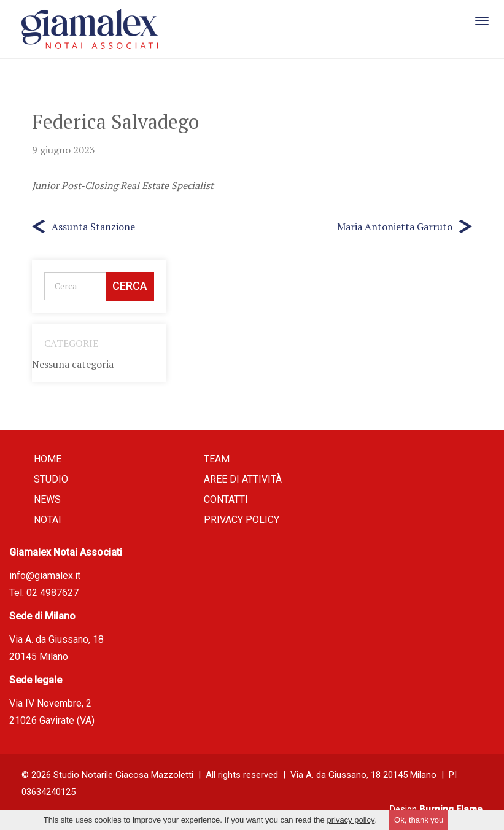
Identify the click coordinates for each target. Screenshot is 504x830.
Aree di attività (243, 479)
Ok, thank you (419, 820)
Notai (48, 520)
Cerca (130, 286)
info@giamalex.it (45, 576)
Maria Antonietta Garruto (395, 227)
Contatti (226, 499)
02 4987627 (52, 593)
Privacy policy (242, 520)
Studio (51, 479)
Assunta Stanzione (93, 227)
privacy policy (351, 820)
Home (48, 459)
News (47, 499)
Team (217, 459)
